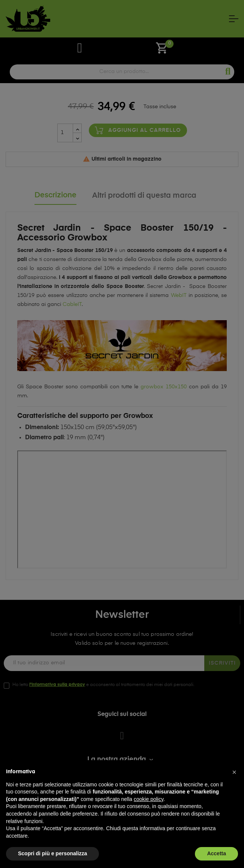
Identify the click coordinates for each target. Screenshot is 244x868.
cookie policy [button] (149, 799)
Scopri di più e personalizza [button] (52, 853)
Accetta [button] (216, 853)
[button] (234, 772)
